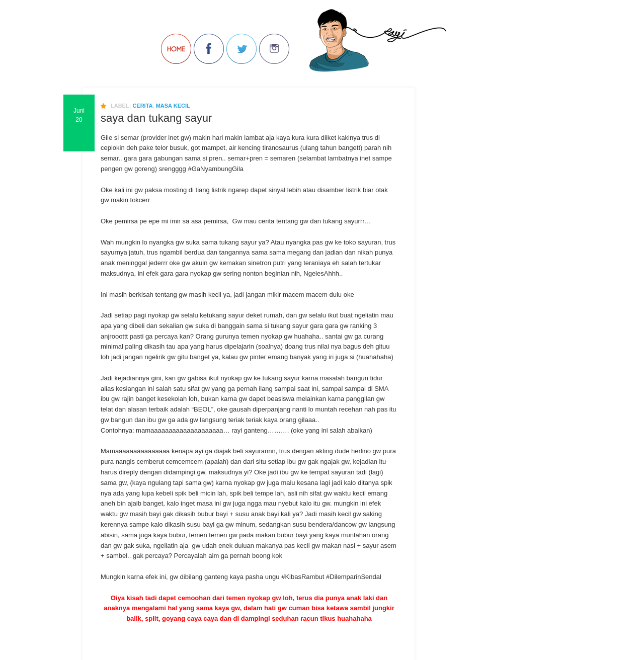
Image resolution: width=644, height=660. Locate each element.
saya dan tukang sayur (156, 118)
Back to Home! (176, 49)
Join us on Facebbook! (209, 49)
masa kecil (173, 106)
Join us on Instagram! (274, 49)
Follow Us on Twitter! (242, 49)
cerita (142, 106)
